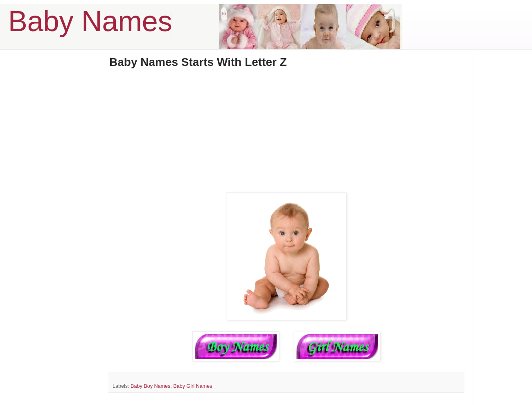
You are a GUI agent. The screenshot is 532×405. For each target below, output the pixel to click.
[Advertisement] (286, 135)
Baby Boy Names (150, 386)
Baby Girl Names (193, 386)
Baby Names (90, 21)
